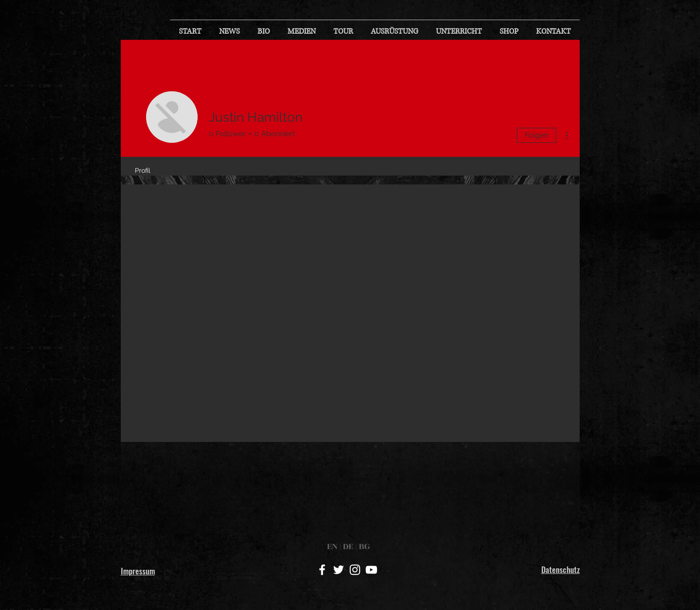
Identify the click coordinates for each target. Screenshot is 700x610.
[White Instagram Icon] (355, 570)
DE (348, 546)
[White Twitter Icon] (339, 570)
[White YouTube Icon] (371, 570)
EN (333, 546)
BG (363, 546)
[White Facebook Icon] (322, 570)
